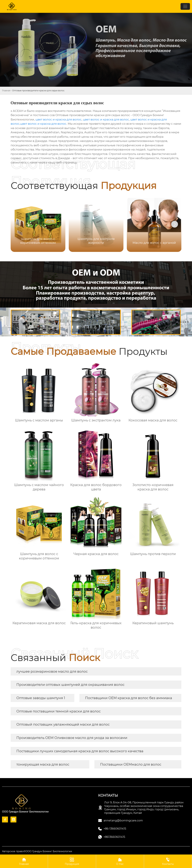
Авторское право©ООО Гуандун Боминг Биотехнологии (37, 851)
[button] (175, 224)
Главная (6, 91)
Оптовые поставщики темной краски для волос (59, 711)
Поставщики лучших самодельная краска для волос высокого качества (80, 751)
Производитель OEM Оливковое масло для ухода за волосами (72, 738)
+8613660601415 (114, 837)
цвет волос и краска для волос (59, 119)
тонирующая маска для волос (43, 764)
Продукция (72, 861)
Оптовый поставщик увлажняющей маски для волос (63, 724)
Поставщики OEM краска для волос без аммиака (129, 698)
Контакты (168, 861)
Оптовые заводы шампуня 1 (41, 698)
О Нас (120, 861)
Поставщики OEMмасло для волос (131, 764)
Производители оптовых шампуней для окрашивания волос (70, 685)
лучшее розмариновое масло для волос (52, 671)
